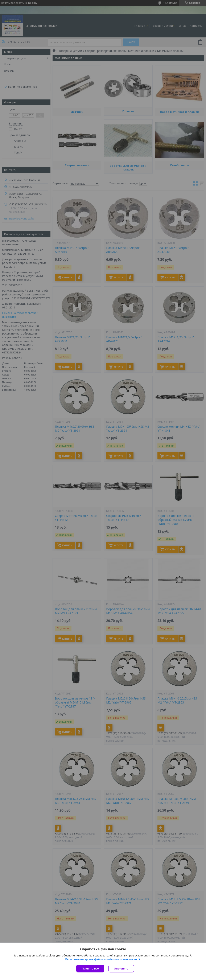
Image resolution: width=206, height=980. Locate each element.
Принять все (90, 969)
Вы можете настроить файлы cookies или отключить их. (102, 959)
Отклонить (121, 969)
